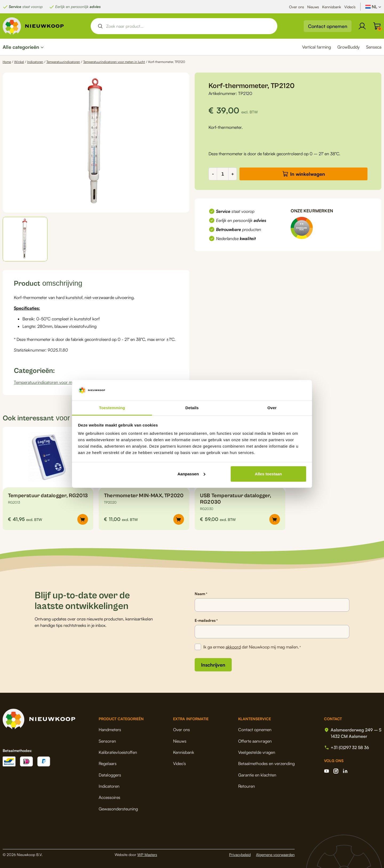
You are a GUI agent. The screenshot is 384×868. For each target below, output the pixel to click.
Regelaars (108, 763)
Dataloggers (110, 775)
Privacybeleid (240, 855)
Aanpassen (191, 474)
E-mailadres (206, 620)
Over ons (297, 7)
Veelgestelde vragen (257, 752)
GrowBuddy (349, 47)
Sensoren (107, 741)
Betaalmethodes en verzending (266, 763)
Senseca (374, 47)
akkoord (233, 647)
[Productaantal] (223, 174)
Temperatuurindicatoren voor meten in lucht (114, 62)
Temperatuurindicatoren (63, 62)
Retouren (247, 786)
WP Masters (147, 855)
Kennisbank (332, 7)
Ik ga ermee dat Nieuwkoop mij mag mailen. (252, 647)
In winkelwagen (308, 174)
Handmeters (110, 730)
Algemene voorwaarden (275, 855)
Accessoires (109, 797)
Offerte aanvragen (255, 741)
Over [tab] (272, 408)
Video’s (350, 7)
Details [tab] (192, 408)
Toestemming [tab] (112, 408)
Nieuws (313, 7)
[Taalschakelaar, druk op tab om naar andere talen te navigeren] (373, 7)
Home (7, 62)
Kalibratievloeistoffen (118, 752)
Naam (201, 594)
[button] (25, 239)
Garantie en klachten (257, 775)
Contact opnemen (328, 26)
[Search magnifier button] (100, 26)
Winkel (19, 62)
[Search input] (189, 26)
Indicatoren (35, 62)
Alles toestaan (269, 474)
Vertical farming (317, 47)
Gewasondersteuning (118, 809)
